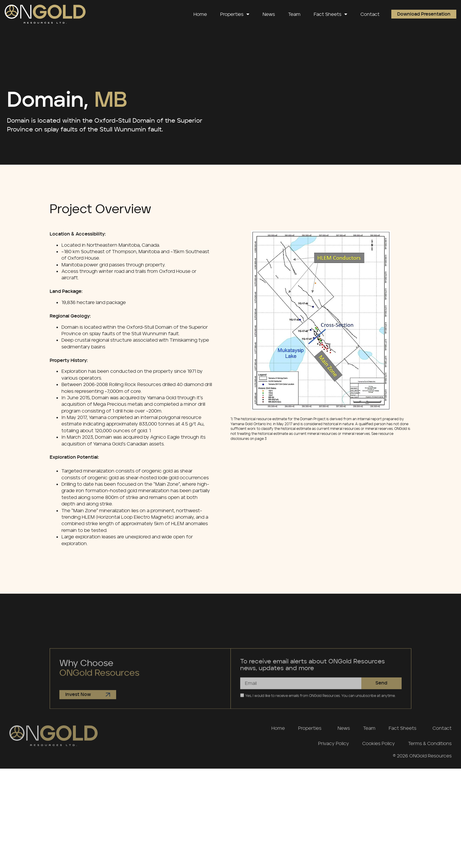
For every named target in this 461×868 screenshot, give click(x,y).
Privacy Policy (334, 743)
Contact (370, 14)
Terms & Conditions (430, 743)
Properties (235, 14)
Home (200, 14)
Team (294, 14)
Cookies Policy (379, 743)
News (269, 14)
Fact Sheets (330, 14)
